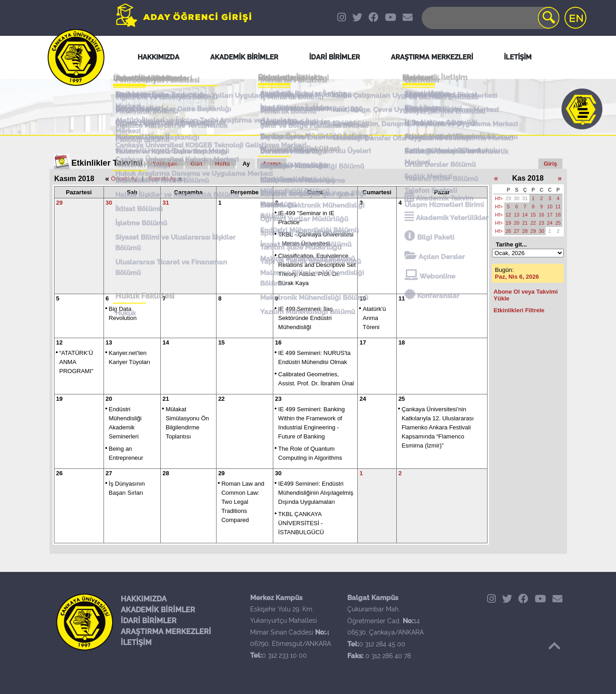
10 (363, 298)
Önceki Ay (124, 179)
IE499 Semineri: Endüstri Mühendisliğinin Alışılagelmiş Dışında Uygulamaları (316, 493)
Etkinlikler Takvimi (107, 163)
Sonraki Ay (162, 179)
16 (278, 342)
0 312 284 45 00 (382, 644)
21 (166, 399)
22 (222, 399)
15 (222, 342)
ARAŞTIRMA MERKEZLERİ (166, 632)
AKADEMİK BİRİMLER (158, 610)
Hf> (499, 198)
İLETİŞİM (136, 642)
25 (402, 399)
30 (109, 203)
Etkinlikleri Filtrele (519, 310)
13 (109, 342)
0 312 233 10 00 (284, 655)
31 (166, 203)
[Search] (490, 18)
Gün (197, 164)
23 (278, 399)
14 (166, 342)
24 (363, 399)
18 (402, 342)
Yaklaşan (165, 164)
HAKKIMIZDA (144, 599)
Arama (271, 164)
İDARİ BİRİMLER (149, 621)
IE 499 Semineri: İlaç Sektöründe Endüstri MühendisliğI (306, 318)
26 (59, 473)
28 (166, 473)
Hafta (223, 164)
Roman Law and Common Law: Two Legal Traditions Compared (243, 502)
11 (402, 298)
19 (59, 399)
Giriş (551, 164)
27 (109, 473)
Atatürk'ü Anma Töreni (374, 318)
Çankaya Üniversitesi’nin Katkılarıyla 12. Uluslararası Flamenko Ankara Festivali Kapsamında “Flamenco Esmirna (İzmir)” (438, 427)
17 (363, 342)
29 (59, 203)
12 (59, 342)
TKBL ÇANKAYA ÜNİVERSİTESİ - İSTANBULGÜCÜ (301, 523)
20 (109, 399)
